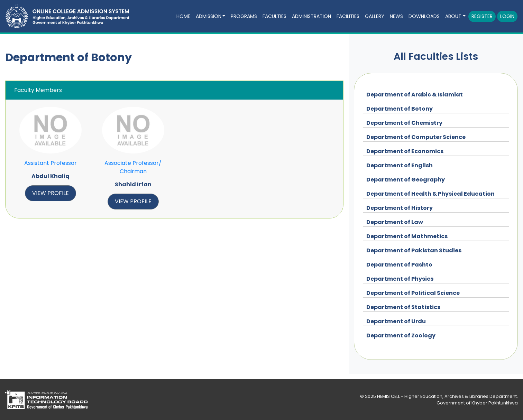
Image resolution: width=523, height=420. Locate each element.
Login (507, 16)
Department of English (400, 165)
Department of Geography (406, 180)
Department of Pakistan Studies (414, 250)
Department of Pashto (399, 265)
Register (482, 16)
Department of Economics (405, 151)
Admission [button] (209, 16)
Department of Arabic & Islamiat (415, 95)
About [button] (453, 16)
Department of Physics (400, 279)
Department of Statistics (403, 307)
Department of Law (395, 222)
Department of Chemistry (404, 123)
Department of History (400, 208)
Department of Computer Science (416, 137)
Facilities (348, 16)
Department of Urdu (396, 321)
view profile (51, 193)
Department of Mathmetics (407, 236)
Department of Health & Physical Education (430, 194)
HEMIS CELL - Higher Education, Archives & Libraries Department (447, 396)
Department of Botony (400, 109)
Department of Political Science (413, 293)
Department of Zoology (401, 335)
